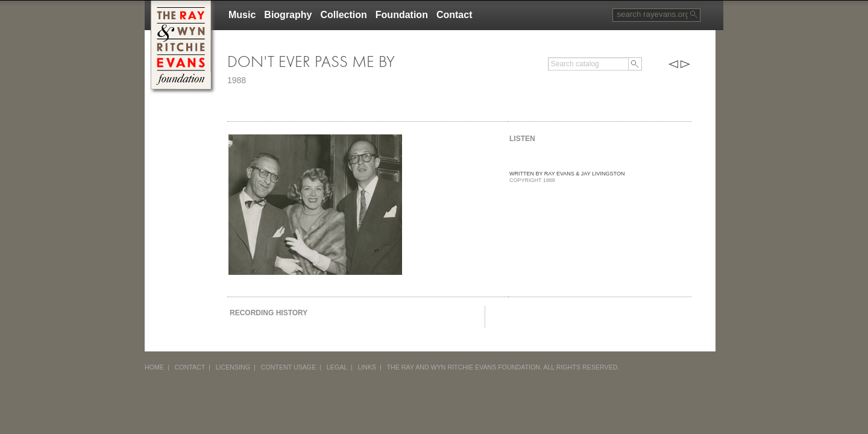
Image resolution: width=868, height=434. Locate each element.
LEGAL (337, 367)
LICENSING (233, 367)
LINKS (367, 367)
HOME (154, 367)
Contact (454, 15)
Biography (288, 15)
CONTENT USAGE (289, 367)
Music (242, 15)
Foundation (402, 15)
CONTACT (190, 367)
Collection (343, 15)
